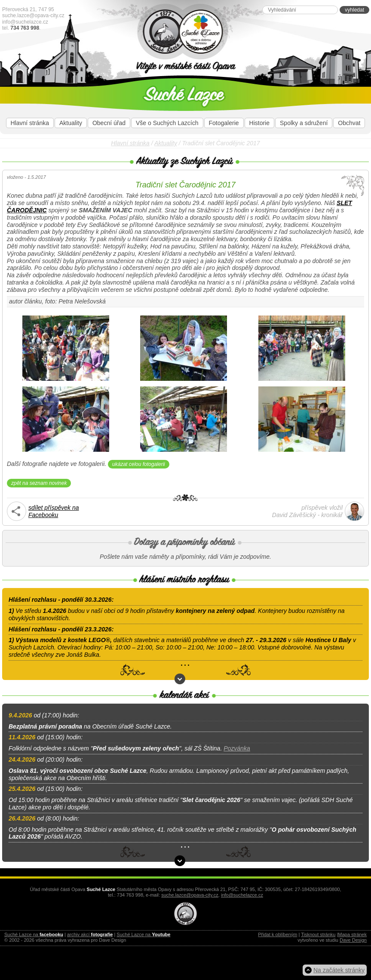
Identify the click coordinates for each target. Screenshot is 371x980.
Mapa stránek (352, 934)
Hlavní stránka (30, 123)
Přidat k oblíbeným (277, 934)
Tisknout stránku (318, 934)
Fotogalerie (224, 123)
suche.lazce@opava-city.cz (33, 15)
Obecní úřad (109, 123)
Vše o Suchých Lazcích (167, 123)
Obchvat (349, 123)
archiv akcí (90, 934)
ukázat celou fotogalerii (139, 464)
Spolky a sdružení (304, 123)
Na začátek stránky (339, 970)
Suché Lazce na (34, 934)
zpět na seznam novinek (39, 483)
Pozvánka (237, 748)
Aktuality (71, 123)
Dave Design (353, 940)
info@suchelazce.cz (25, 22)
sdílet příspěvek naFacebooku (54, 511)
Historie (259, 123)
